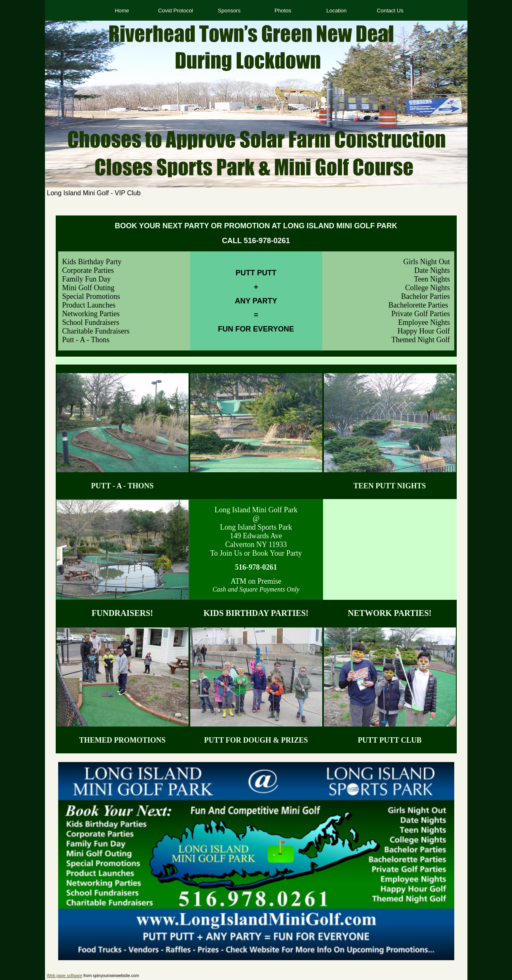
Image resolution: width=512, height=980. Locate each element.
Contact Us (390, 11)
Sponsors (229, 11)
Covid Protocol (176, 11)
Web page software (65, 976)
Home (122, 11)
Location (336, 11)
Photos (283, 11)
